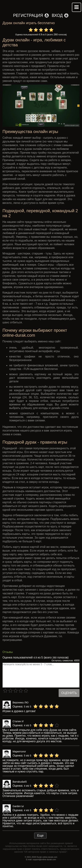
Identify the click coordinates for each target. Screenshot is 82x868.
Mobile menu (77, 7)
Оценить (69, 693)
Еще (40, 836)
